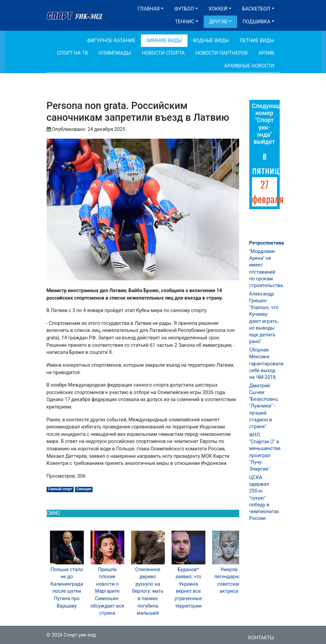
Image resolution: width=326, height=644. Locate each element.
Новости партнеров (222, 53)
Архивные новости (249, 66)
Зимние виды (164, 41)
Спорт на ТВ (72, 53)
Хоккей (218, 9)
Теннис (185, 22)
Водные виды (211, 41)
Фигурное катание (111, 41)
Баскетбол (256, 9)
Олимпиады (115, 53)
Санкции (84, 489)
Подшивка (256, 22)
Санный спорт (60, 489)
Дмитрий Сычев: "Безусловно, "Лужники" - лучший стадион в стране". (264, 406)
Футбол (184, 9)
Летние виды (257, 41)
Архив (266, 53)
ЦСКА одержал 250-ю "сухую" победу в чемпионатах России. (264, 498)
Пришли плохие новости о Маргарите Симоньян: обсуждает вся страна (107, 592)
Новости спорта (163, 53)
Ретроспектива (267, 243)
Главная (149, 9)
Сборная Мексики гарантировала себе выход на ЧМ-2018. (267, 364)
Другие (218, 22)
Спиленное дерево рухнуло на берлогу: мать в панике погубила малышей (148, 592)
